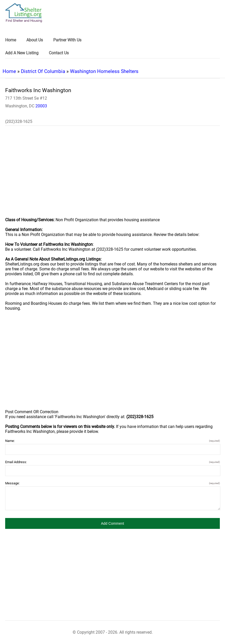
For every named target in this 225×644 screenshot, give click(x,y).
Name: (112, 441)
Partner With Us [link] (67, 40)
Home (9, 71)
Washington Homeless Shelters (104, 71)
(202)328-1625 (19, 121)
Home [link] (11, 40)
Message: (112, 483)
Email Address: (112, 462)
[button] (112, 523)
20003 (41, 106)
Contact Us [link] (59, 53)
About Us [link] (35, 40)
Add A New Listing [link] (22, 53)
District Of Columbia (43, 71)
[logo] (24, 13)
